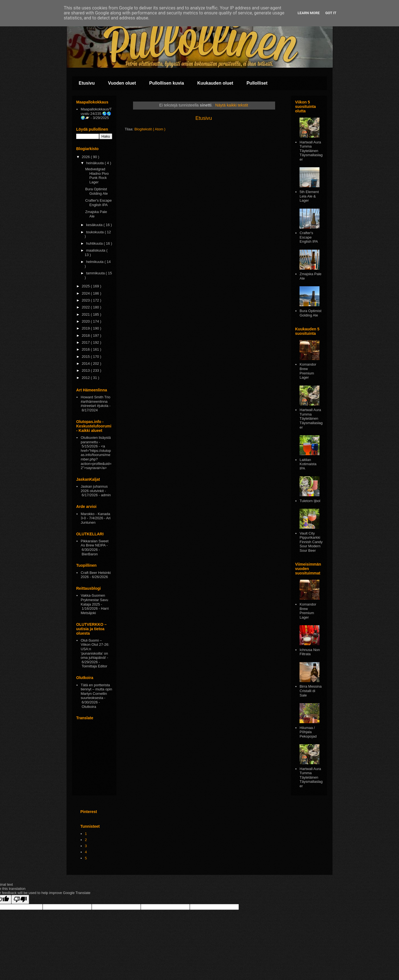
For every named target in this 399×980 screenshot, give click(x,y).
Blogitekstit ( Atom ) (150, 129)
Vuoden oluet (122, 83)
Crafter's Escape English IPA (98, 203)
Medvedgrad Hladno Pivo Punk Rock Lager (97, 176)
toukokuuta (95, 232)
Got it (331, 13)
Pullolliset (257, 83)
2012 (86, 378)
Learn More (309, 13)
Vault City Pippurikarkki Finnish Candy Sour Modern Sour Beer (311, 542)
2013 (86, 370)
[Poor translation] (20, 899)
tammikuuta (96, 273)
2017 (86, 342)
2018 (86, 335)
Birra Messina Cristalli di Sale (310, 691)
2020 (86, 321)
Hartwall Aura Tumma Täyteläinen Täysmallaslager (311, 151)
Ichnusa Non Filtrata (310, 652)
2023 (86, 300)
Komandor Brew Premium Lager (308, 371)
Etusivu (87, 83)
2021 (86, 314)
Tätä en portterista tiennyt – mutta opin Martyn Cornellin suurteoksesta (96, 692)
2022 (86, 307)
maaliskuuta (96, 250)
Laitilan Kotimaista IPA (308, 464)
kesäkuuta (95, 225)
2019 (86, 328)
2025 (86, 286)
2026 (86, 157)
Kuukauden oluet (215, 83)
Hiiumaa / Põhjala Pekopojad (308, 732)
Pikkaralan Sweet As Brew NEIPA (94, 543)
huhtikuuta (95, 243)
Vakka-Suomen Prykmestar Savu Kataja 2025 (94, 600)
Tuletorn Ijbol (310, 501)
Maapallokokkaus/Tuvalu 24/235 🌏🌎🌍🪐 (96, 113)
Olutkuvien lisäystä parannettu (96, 440)
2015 (86, 357)
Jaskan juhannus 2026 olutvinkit (94, 489)
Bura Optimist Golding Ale (96, 191)
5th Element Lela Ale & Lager (309, 196)
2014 (86, 364)
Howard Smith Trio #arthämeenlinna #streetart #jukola (95, 401)
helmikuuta (95, 262)
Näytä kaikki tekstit (232, 105)
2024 (86, 293)
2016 (86, 349)
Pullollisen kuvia (167, 83)
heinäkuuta (95, 163)
